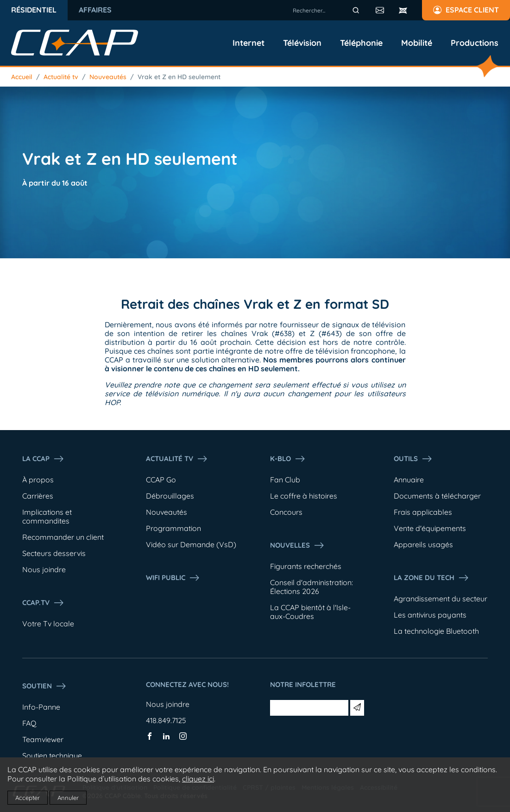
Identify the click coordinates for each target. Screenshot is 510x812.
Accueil (22, 77)
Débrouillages (170, 496)
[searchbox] (327, 10)
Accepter (28, 798)
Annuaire (409, 480)
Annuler (68, 798)
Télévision (302, 43)
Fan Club (285, 480)
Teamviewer (43, 739)
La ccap (43, 459)
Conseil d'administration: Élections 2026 (312, 587)
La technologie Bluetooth (436, 631)
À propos (38, 480)
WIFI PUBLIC (173, 578)
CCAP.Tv (43, 603)
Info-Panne (41, 707)
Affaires (95, 10)
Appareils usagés (423, 544)
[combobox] (327, 10)
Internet (249, 43)
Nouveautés (108, 77)
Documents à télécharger (437, 496)
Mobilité (417, 43)
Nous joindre (44, 569)
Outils (413, 459)
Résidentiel (34, 10)
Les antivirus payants (430, 615)
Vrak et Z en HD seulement (179, 77)
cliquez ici (198, 779)
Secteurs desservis (54, 553)
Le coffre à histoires (304, 496)
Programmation (173, 528)
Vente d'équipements (430, 528)
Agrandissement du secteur (441, 599)
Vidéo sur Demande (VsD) (191, 544)
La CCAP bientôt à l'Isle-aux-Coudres (310, 612)
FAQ (29, 723)
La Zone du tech (431, 578)
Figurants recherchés (306, 566)
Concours (286, 512)
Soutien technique (52, 756)
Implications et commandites (47, 516)
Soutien (44, 686)
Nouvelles (297, 545)
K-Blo (288, 459)
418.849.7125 (166, 720)
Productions (475, 43)
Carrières (38, 496)
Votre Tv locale (48, 624)
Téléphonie (361, 43)
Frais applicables (423, 512)
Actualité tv (61, 77)
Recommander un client (63, 537)
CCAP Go (161, 480)
